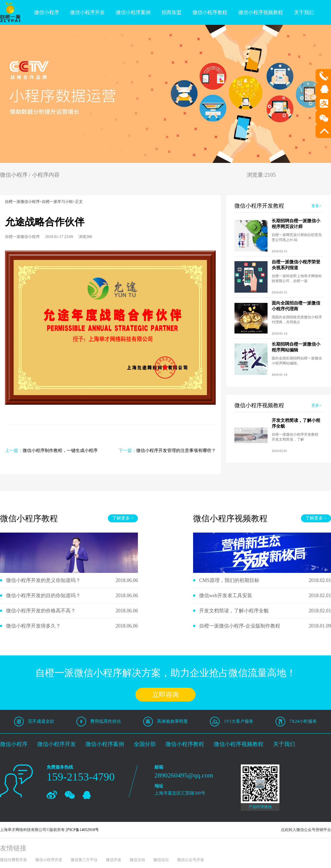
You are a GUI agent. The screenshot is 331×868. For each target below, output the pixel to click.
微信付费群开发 (14, 860)
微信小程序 (47, 12)
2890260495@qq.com (184, 775)
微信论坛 (161, 860)
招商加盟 (172, 12)
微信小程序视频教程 (261, 12)
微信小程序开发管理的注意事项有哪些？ (176, 450)
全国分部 (145, 744)
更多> (316, 206)
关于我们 (304, 12)
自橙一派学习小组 (57, 202)
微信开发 (114, 860)
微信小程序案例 (133, 12)
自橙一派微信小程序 (22, 202)
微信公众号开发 (191, 860)
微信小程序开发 (87, 12)
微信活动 (137, 860)
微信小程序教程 (210, 12)
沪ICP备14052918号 (82, 830)
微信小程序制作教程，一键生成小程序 (60, 450)
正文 (79, 202)
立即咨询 (165, 695)
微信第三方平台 (84, 860)
